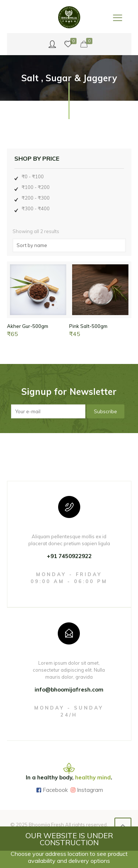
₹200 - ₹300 (36, 198)
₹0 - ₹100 (33, 176)
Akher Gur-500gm (28, 326)
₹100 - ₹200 (36, 187)
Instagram (90, 790)
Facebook (55, 790)
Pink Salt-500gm (88, 326)
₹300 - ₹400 (36, 208)
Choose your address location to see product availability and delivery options (69, 857)
